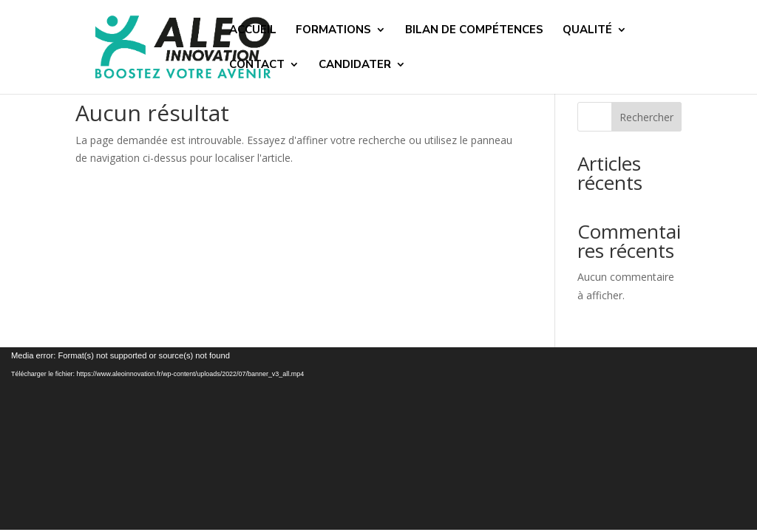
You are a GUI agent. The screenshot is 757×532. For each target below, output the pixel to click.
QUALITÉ (587, 31)
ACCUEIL (253, 31)
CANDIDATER (355, 65)
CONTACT (257, 65)
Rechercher (646, 117)
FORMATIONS (333, 31)
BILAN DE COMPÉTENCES (474, 31)
